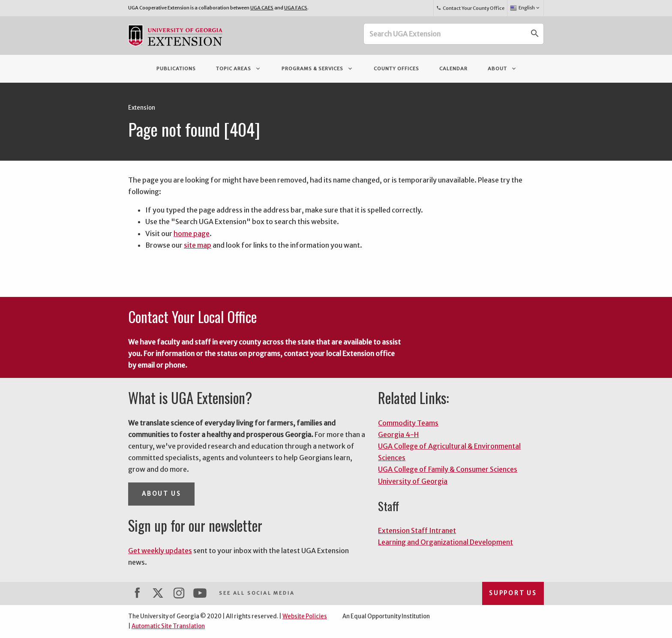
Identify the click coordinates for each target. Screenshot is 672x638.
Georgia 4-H (398, 434)
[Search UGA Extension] (445, 34)
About (502, 69)
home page (192, 234)
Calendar (453, 69)
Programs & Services (318, 69)
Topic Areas (239, 69)
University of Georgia (413, 481)
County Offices (396, 69)
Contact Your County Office (470, 8)
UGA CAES (262, 8)
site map (198, 245)
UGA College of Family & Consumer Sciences (448, 469)
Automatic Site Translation (168, 626)
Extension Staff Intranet (417, 530)
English (525, 8)
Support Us (513, 593)
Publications (176, 69)
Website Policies (305, 616)
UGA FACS (296, 8)
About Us (161, 494)
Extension (142, 108)
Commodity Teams (408, 423)
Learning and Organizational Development (445, 542)
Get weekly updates (160, 551)
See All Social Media (257, 593)
